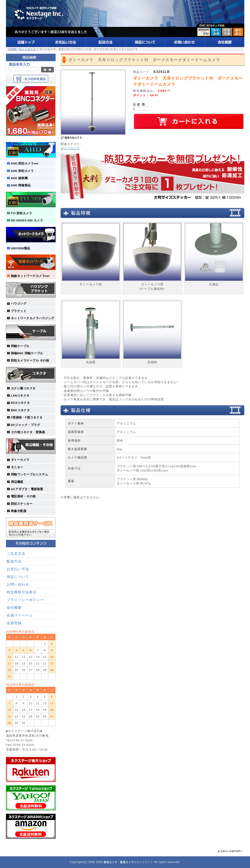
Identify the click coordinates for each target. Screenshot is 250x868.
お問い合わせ (18, 584)
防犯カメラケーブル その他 (30, 360)
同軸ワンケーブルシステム (30, 474)
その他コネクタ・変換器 (28, 432)
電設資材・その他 (23, 496)
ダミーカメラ (28, 49)
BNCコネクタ (20, 410)
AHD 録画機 (19, 178)
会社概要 (14, 608)
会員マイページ (20, 615)
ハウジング (19, 303)
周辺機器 (17, 482)
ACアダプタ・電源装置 (27, 489)
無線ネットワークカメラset (30, 276)
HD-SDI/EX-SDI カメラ (27, 220)
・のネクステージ (128, 862)
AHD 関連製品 (21, 185)
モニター (17, 467)
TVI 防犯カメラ (22, 213)
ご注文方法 (16, 554)
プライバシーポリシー (25, 600)
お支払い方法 (18, 569)
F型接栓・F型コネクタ (27, 417)
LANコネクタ (20, 395)
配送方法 (14, 561)
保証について (18, 577)
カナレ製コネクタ (23, 388)
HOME (13, 49)
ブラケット (19, 311)
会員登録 (14, 623)
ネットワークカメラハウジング (33, 318)
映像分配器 (19, 511)
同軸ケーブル (20, 346)
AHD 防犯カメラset (25, 163)
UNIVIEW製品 (21, 248)
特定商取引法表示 (22, 592)
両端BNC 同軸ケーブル (27, 353)
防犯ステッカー (22, 504)
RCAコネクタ (20, 403)
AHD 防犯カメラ (22, 171)
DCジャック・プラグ (26, 425)
